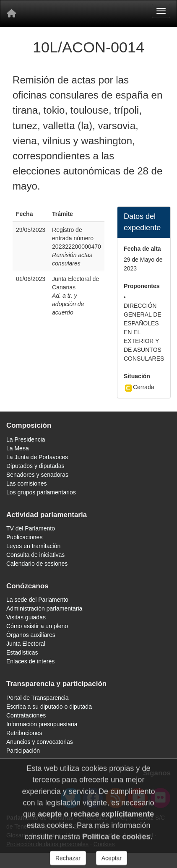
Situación (137, 376)
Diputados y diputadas (35, 466)
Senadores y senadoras (37, 475)
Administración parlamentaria (44, 608)
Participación (23, 751)
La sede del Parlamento (37, 600)
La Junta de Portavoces (37, 457)
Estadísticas (22, 652)
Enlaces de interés (30, 661)
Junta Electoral (26, 644)
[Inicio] (11, 13)
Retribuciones (24, 733)
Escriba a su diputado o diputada (49, 707)
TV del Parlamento (31, 528)
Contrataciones (26, 715)
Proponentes (142, 286)
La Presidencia (26, 439)
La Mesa (18, 448)
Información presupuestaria (42, 724)
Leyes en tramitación (33, 546)
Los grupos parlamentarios (41, 492)
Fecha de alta (142, 249)
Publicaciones (24, 537)
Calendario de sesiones (37, 564)
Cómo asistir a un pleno (37, 626)
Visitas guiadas (26, 617)
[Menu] (161, 11)
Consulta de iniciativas (35, 555)
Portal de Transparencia (38, 698)
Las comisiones (27, 483)
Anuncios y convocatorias (40, 742)
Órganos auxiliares (31, 635)
